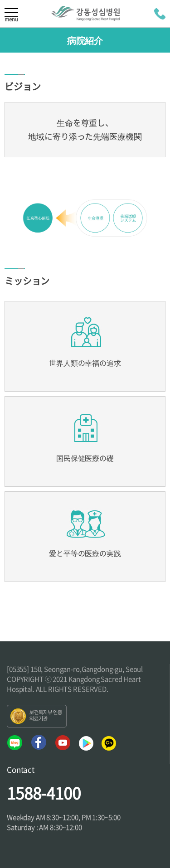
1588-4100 (44, 793)
